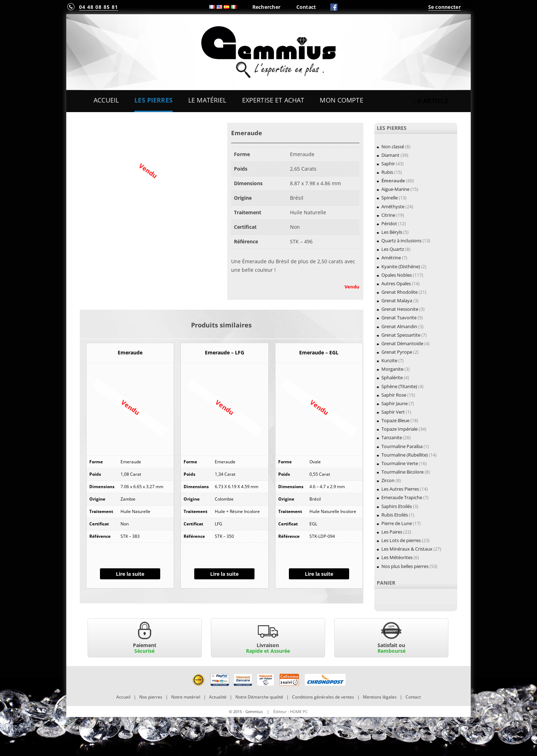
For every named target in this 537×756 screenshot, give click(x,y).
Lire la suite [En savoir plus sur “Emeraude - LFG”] (224, 574)
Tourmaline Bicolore (402, 472)
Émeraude (393, 181)
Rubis (387, 172)
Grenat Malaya (397, 300)
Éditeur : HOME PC (290, 711)
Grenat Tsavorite (399, 318)
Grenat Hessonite (400, 309)
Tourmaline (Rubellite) (405, 455)
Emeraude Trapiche (402, 497)
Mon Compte (341, 100)
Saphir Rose (394, 395)
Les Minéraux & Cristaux (407, 549)
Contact (306, 7)
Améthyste (393, 206)
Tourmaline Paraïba (402, 446)
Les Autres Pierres (400, 489)
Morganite (392, 369)
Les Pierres (153, 100)
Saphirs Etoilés (397, 506)
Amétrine (391, 258)
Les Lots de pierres (401, 540)
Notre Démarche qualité (259, 697)
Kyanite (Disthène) (401, 266)
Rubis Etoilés (395, 515)
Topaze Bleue (395, 420)
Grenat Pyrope (397, 352)
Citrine (388, 215)
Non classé (393, 147)
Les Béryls (392, 232)
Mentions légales (380, 697)
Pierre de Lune (397, 523)
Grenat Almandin (399, 326)
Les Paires (392, 532)
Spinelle (390, 198)
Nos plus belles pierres (405, 566)
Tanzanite (392, 437)
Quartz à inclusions (401, 241)
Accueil (106, 100)
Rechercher (267, 7)
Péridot (389, 224)
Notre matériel (186, 697)
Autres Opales (396, 283)
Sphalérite (392, 377)
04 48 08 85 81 (99, 7)
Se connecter (444, 7)
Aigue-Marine (395, 189)
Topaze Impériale (399, 429)
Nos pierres (151, 697)
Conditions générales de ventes (323, 697)
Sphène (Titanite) (399, 386)
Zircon (388, 480)
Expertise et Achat (273, 100)
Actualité (218, 697)
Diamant (390, 155)
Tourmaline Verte (400, 463)
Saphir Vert (393, 412)
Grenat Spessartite (401, 335)
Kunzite (389, 360)
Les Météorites (397, 557)
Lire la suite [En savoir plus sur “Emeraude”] (130, 574)
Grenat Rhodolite (399, 292)
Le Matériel (207, 100)
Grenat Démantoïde (402, 343)
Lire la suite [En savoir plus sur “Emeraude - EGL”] (319, 574)
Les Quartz (393, 249)
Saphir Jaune (395, 403)
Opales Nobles (397, 275)
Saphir (388, 164)
